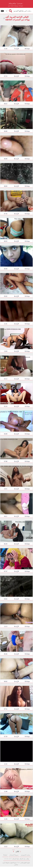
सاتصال (5, 855)
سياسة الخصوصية (25, 855)
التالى (17, 851)
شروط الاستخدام (14, 855)
